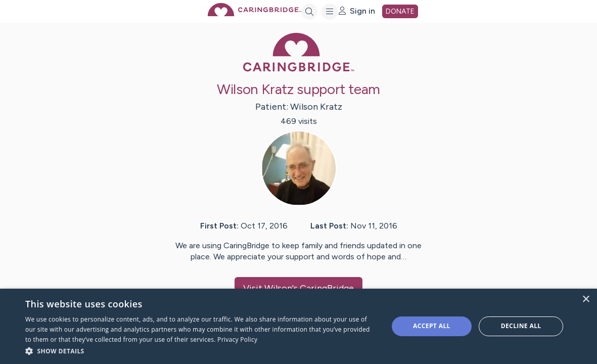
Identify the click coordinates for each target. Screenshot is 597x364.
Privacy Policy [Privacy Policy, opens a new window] (237, 339)
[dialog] (298, 326)
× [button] (586, 300)
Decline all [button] (521, 326)
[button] (201, 351)
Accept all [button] (432, 326)
